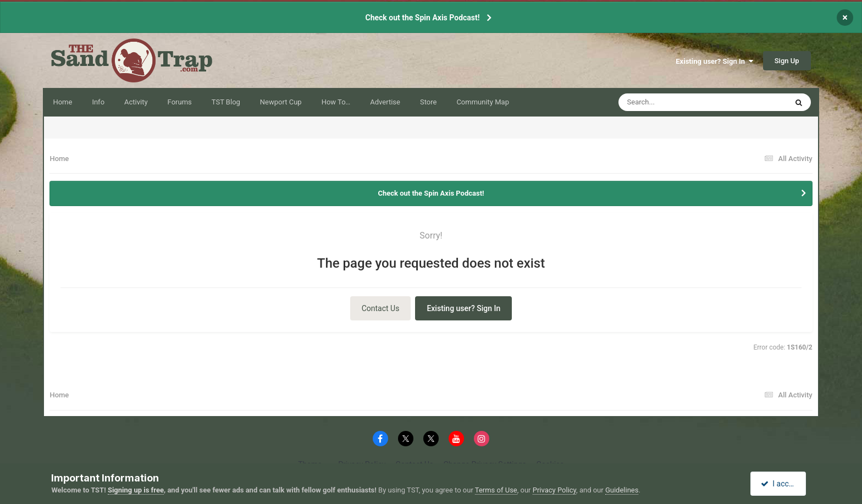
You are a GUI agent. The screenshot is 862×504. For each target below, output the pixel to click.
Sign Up (787, 61)
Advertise (385, 102)
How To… (336, 102)
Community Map (483, 102)
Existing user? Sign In (714, 61)
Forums (180, 102)
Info (98, 102)
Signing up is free (136, 490)
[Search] (675, 102)
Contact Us (381, 308)
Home (62, 102)
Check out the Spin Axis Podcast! (422, 18)
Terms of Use (496, 490)
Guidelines (622, 490)
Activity (136, 102)
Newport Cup (281, 102)
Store (428, 102)
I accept (780, 484)
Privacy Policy (554, 490)
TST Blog (226, 102)
